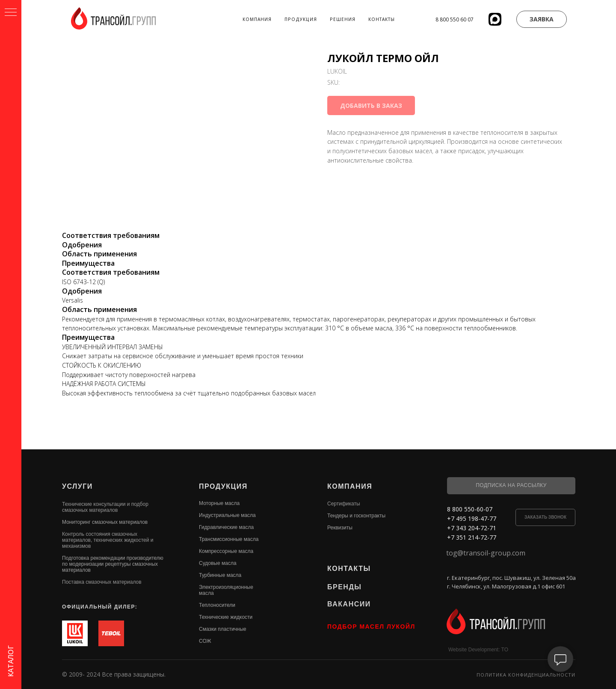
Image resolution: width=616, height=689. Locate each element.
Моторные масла (219, 503)
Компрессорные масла (226, 551)
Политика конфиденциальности (526, 675)
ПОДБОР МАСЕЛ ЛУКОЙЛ (371, 627)
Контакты (382, 19)
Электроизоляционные (226, 587)
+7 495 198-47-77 (472, 518)
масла (206, 593)
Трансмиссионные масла (229, 539)
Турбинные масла (220, 575)
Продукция (301, 19)
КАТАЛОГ (11, 661)
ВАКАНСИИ (349, 604)
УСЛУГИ (77, 486)
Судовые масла (218, 563)
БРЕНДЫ (344, 587)
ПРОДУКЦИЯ (223, 486)
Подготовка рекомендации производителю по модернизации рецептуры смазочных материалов (113, 564)
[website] (495, 19)
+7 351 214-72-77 (472, 537)
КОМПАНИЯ (350, 486)
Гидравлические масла (226, 527)
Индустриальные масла (227, 515)
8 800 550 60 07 (455, 19)
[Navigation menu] (11, 13)
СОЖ (205, 641)
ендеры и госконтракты (358, 516)
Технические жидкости (226, 617)
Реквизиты (340, 528)
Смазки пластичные (223, 629)
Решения (343, 19)
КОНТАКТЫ (349, 569)
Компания (257, 19)
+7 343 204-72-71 (472, 528)
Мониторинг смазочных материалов (105, 522)
